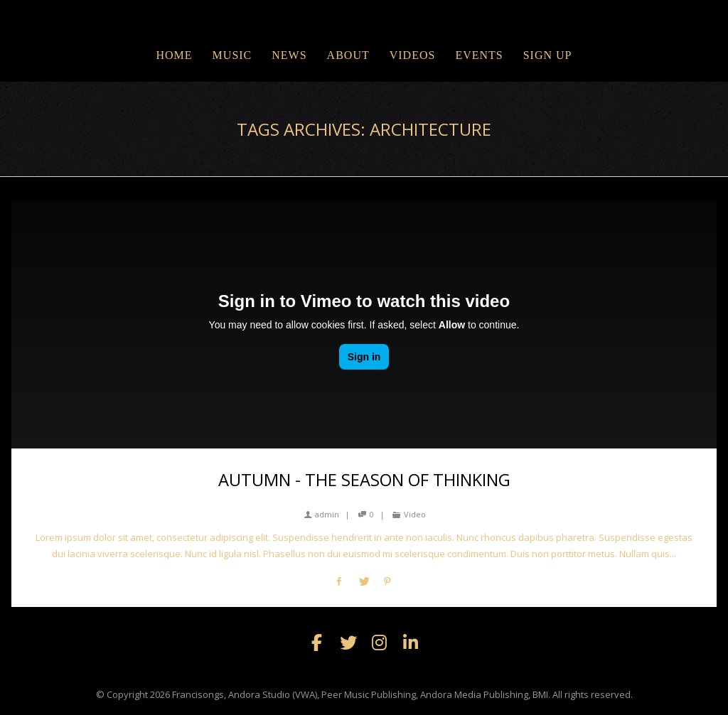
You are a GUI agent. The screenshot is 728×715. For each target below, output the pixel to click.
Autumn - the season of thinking (364, 480)
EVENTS (479, 55)
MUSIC (232, 55)
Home (174, 55)
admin (322, 514)
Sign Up (548, 55)
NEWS (289, 55)
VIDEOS (413, 55)
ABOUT (348, 55)
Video (415, 514)
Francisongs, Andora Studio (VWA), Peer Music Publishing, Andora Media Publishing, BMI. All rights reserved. (402, 694)
